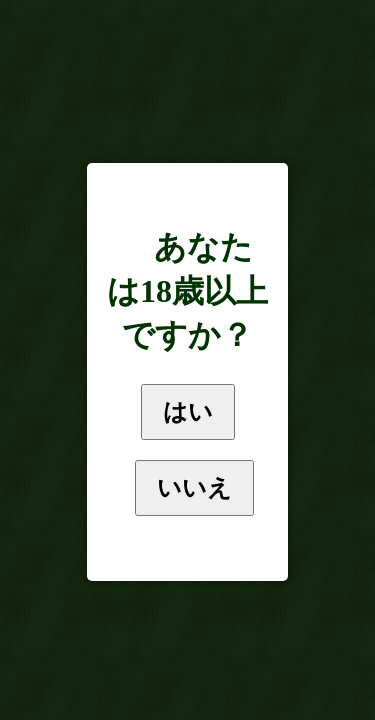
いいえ (194, 487)
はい (188, 411)
